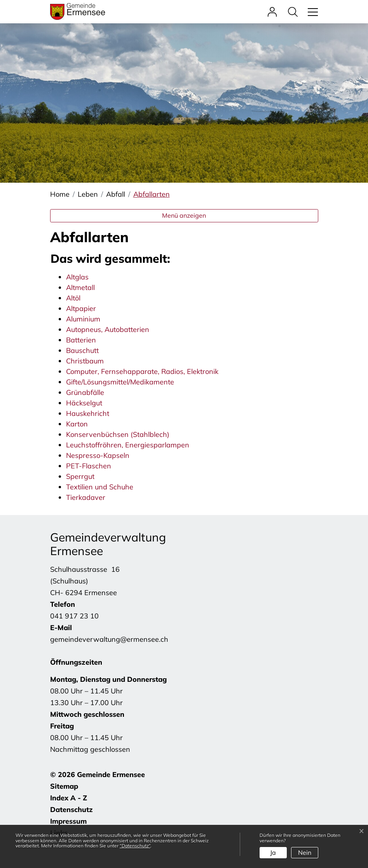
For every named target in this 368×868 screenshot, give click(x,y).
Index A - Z (69, 798)
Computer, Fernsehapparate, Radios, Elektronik (142, 371)
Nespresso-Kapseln (98, 455)
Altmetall (80, 287)
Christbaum (85, 361)
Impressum (68, 821)
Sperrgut (80, 476)
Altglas (77, 277)
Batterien (81, 340)
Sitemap (64, 786)
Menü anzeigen (184, 215)
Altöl (73, 298)
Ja (273, 852)
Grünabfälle (85, 392)
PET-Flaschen (89, 466)
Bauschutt (82, 350)
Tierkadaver (86, 497)
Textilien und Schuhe (100, 487)
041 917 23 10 (74, 616)
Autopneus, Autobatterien (108, 329)
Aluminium (83, 319)
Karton (77, 424)
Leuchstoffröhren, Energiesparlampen (128, 445)
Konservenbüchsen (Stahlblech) (118, 434)
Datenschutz (72, 809)
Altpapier (81, 308)
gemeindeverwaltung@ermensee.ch (109, 639)
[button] (295, 11)
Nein (305, 852)
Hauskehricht (88, 413)
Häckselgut (84, 403)
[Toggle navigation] (312, 11)
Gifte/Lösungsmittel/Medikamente (120, 382)
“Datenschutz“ (135, 846)
